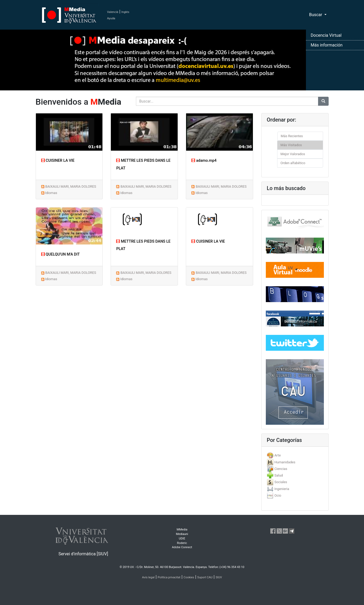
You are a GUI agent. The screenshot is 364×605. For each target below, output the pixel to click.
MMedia (182, 530)
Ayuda (111, 18)
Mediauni (182, 534)
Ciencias (281, 469)
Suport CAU (205, 577)
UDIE (182, 539)
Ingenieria (282, 489)
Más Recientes (292, 136)
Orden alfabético (293, 163)
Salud (278, 475)
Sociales (281, 482)
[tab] (295, 455)
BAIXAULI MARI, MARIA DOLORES (71, 186)
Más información (327, 45)
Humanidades (285, 462)
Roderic (182, 543)
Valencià (113, 12)
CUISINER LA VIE (58, 161)
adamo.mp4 (204, 161)
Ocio (278, 495)
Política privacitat (169, 577)
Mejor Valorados (293, 154)
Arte (277, 455)
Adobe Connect (182, 547)
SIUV (219, 577)
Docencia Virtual (326, 35)
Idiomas (51, 193)
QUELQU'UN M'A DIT (61, 254)
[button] (27, 302)
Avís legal (148, 577)
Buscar (316, 15)
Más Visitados (291, 145)
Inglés (125, 12)
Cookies (189, 577)
